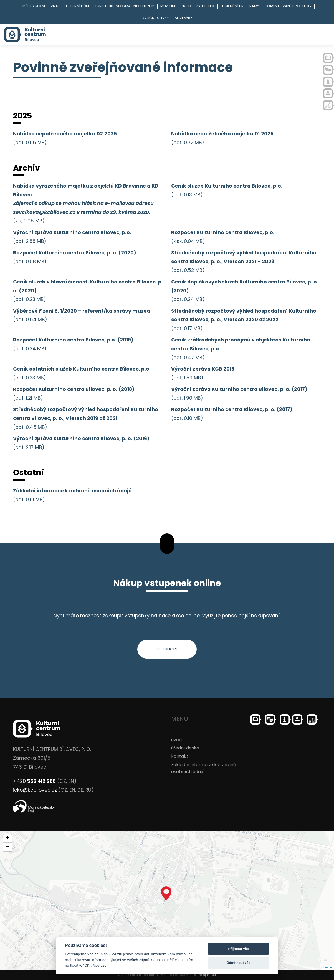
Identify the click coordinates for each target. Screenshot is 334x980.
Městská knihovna (40, 6)
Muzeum (168, 6)
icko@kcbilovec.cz (35, 790)
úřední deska (185, 748)
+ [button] (8, 839)
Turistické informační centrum (125, 6)
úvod (176, 740)
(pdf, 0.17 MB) (244, 320)
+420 (34, 781)
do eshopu (167, 649)
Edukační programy (240, 6)
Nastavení (101, 965)
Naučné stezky (155, 18)
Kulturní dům (76, 6)
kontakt (180, 756)
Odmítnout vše (239, 963)
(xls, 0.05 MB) (86, 203)
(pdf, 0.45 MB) (86, 418)
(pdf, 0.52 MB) (244, 261)
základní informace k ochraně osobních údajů (204, 768)
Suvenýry (184, 18)
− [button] (8, 847)
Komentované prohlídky (288, 6)
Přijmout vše (239, 949)
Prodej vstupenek (198, 6)
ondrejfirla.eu (206, 975)
